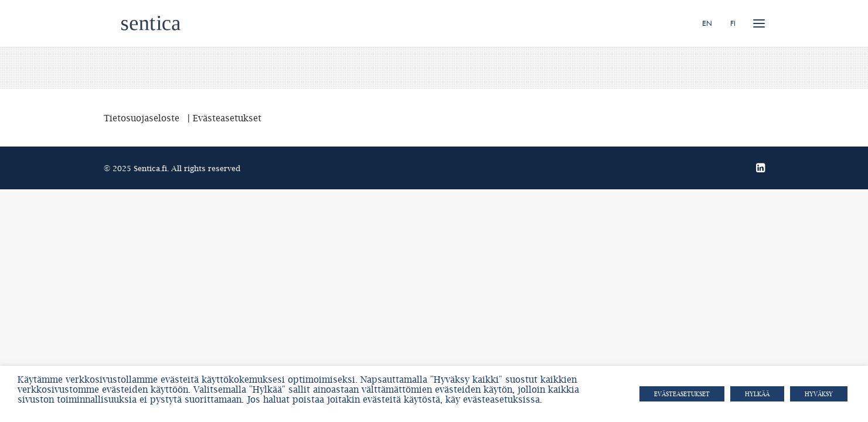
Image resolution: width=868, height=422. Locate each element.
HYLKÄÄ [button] (757, 394)
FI (733, 23)
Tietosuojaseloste (142, 118)
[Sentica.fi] (133, 23)
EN (707, 23)
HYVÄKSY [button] (819, 394)
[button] (759, 23)
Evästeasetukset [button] (682, 394)
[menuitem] (711, 23)
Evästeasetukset (227, 118)
